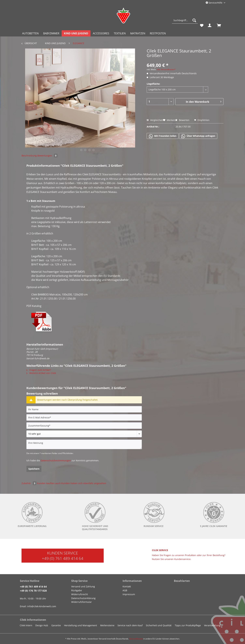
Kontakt (127, 586)
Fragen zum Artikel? (39, 370)
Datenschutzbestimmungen (56, 460)
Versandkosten (136, 639)
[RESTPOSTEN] (158, 33)
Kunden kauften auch (49, 483)
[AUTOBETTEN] (30, 33)
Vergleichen (155, 120)
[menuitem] (185, 22)
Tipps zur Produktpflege (188, 625)
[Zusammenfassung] (84, 426)
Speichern (34, 469)
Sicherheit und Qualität (159, 625)
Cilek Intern (26, 625)
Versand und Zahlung (83, 586)
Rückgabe (77, 590)
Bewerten (183, 120)
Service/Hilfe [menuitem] (214, 3)
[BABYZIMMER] (51, 33)
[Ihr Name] (84, 409)
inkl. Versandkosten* (166, 69)
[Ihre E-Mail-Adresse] (84, 417)
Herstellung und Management (81, 625)
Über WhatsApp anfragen (198, 136)
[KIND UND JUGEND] (76, 33)
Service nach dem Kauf (130, 625)
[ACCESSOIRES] (101, 33)
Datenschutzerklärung (83, 598)
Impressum (129, 594)
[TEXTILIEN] (120, 33)
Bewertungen (47, 156)
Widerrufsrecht (80, 594)
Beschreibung (29, 156)
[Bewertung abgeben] (84, 434)
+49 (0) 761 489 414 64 (63, 558)
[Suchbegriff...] (185, 20)
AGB (125, 590)
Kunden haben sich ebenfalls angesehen (84, 483)
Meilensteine (107, 625)
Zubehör (29, 483)
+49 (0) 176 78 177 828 (33, 591)
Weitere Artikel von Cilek (41, 373)
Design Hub (42, 625)
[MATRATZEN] (138, 33)
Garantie (56, 625)
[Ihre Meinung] (84, 444)
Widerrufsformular (82, 602)
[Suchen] (194, 20)
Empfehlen (202, 120)
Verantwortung (212, 625)
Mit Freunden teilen (163, 136)
